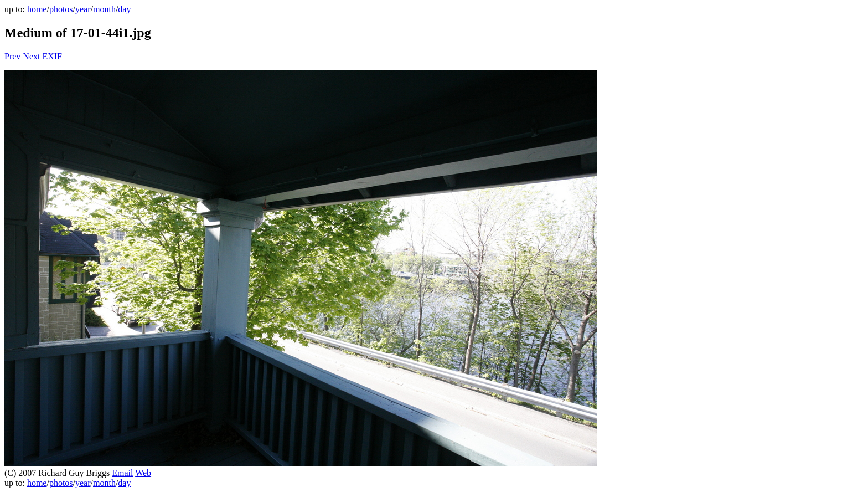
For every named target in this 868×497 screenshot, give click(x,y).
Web (143, 473)
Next (31, 56)
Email (122, 473)
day (124, 9)
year (83, 9)
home (37, 9)
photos (61, 9)
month (104, 9)
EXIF (52, 56)
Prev (12, 56)
